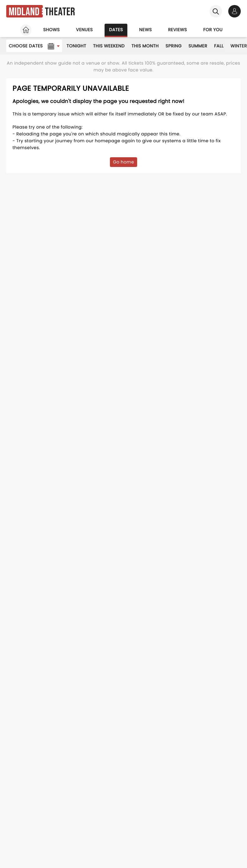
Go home (124, 162)
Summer (198, 46)
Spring (174, 46)
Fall (219, 46)
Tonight (76, 46)
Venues (84, 30)
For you (213, 30)
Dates (116, 30)
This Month (145, 46)
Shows (51, 30)
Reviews (178, 30)
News (146, 30)
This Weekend (109, 46)
